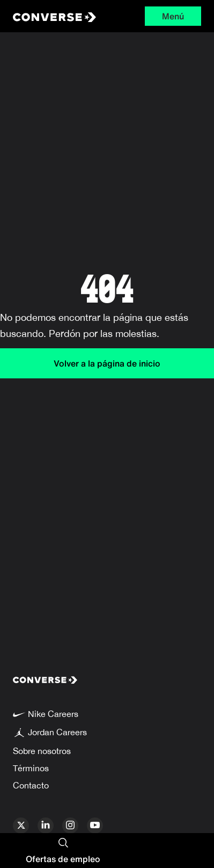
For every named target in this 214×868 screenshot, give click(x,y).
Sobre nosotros (42, 751)
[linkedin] (46, 826)
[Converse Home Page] (52, 16)
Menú (173, 16)
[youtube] (95, 826)
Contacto (31, 785)
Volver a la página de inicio (107, 363)
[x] (21, 826)
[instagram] (70, 826)
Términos (31, 768)
